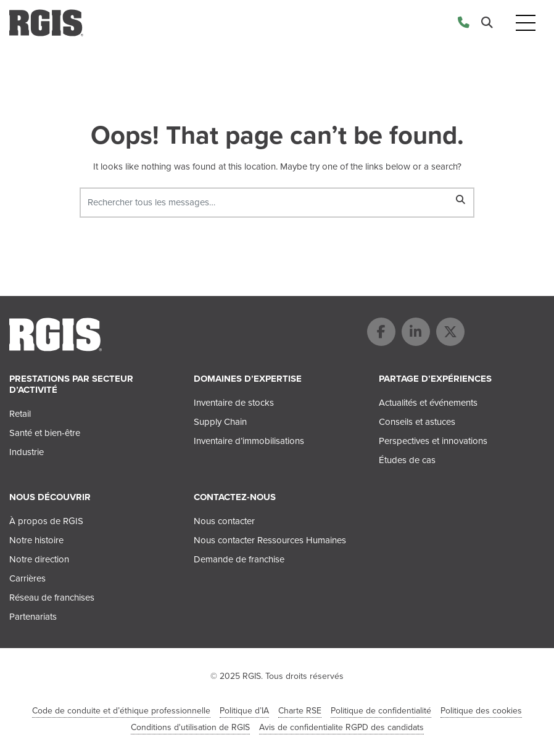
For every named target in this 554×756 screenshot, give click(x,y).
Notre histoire (36, 540)
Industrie (27, 452)
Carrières (27, 578)
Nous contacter (224, 521)
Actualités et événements (428, 403)
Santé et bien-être (45, 433)
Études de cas (407, 460)
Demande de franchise (239, 559)
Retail (20, 414)
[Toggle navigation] (526, 23)
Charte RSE (300, 711)
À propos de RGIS (46, 521)
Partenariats (33, 617)
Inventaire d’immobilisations (249, 441)
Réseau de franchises (52, 598)
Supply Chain (220, 422)
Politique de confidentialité (381, 711)
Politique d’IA (244, 711)
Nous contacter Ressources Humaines (270, 540)
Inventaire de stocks (234, 403)
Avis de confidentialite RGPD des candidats (341, 727)
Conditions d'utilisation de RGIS (190, 727)
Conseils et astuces (417, 422)
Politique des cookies (481, 711)
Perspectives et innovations (433, 441)
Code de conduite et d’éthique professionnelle (121, 711)
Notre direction (39, 559)
